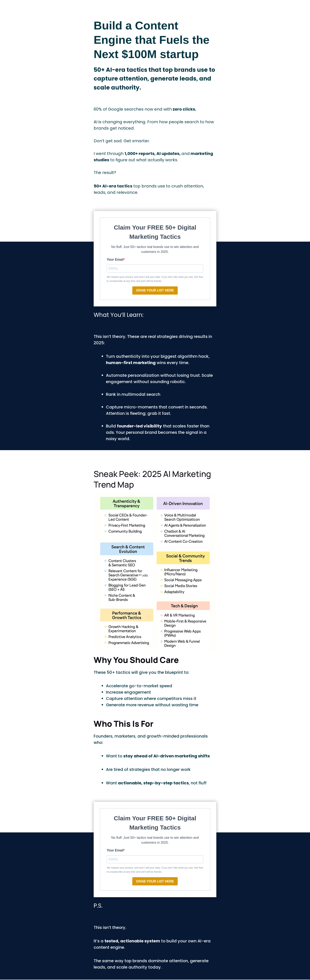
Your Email (115, 260)
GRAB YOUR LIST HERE (155, 291)
